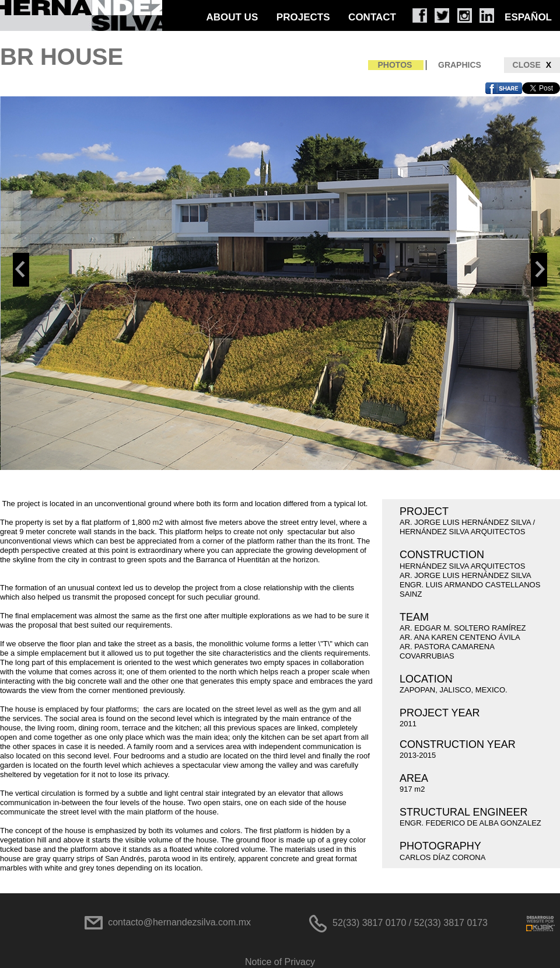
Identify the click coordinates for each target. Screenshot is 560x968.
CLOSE (532, 65)
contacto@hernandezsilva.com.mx (179, 922)
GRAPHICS (460, 65)
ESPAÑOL (528, 17)
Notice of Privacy (280, 962)
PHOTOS (395, 65)
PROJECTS (303, 17)
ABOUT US (232, 17)
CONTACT (372, 17)
